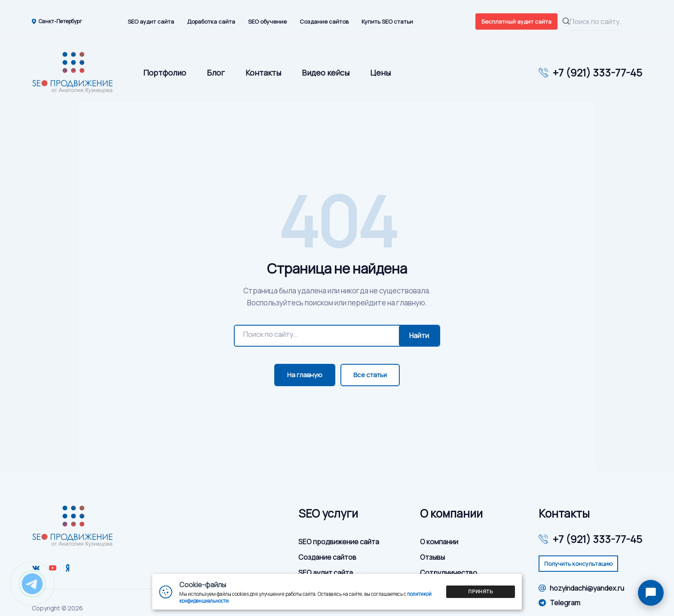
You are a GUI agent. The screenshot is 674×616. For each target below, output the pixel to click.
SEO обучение (267, 21)
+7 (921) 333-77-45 (597, 73)
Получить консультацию (578, 564)
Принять (481, 591)
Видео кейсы (326, 73)
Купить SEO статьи (387, 21)
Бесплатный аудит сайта (516, 21)
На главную (305, 375)
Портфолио (165, 73)
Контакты (263, 73)
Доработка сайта (211, 21)
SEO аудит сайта (151, 21)
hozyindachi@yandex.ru (581, 588)
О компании (439, 542)
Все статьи (370, 375)
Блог (216, 73)
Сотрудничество (449, 573)
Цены (380, 73)
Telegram (559, 603)
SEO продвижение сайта (339, 542)
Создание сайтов (324, 21)
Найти (419, 335)
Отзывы (432, 557)
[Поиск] (317, 334)
